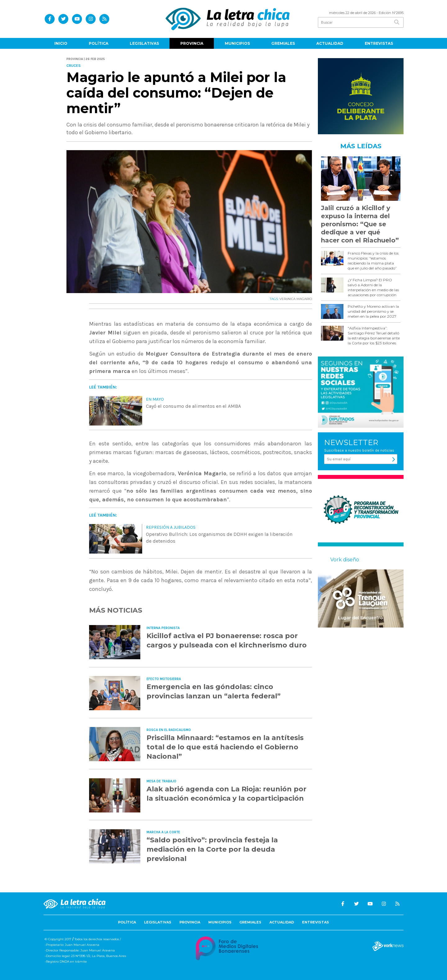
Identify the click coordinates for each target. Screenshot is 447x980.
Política (99, 43)
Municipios (237, 43)
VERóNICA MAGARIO (296, 299)
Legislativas (144, 43)
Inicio (61, 43)
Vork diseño (345, 560)
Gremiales (283, 43)
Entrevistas (379, 43)
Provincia (192, 43)
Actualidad (330, 43)
